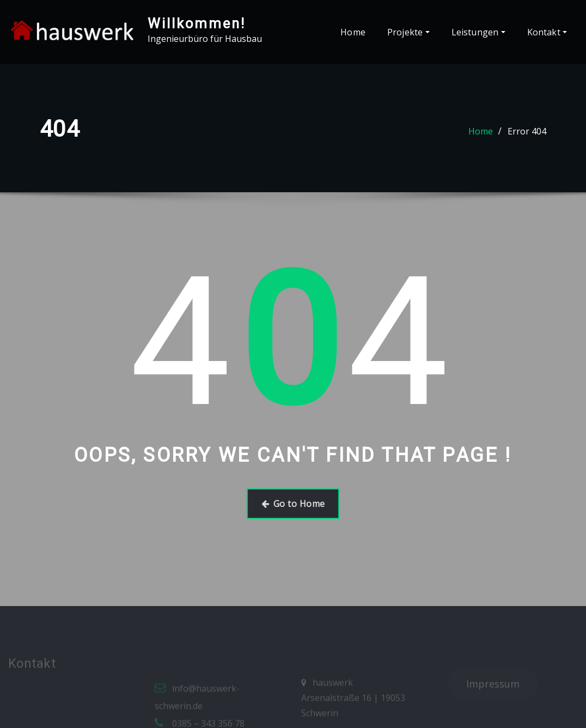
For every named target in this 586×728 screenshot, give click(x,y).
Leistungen (478, 32)
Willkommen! (197, 23)
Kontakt (547, 32)
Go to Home (293, 504)
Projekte (408, 32)
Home (353, 32)
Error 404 (527, 131)
